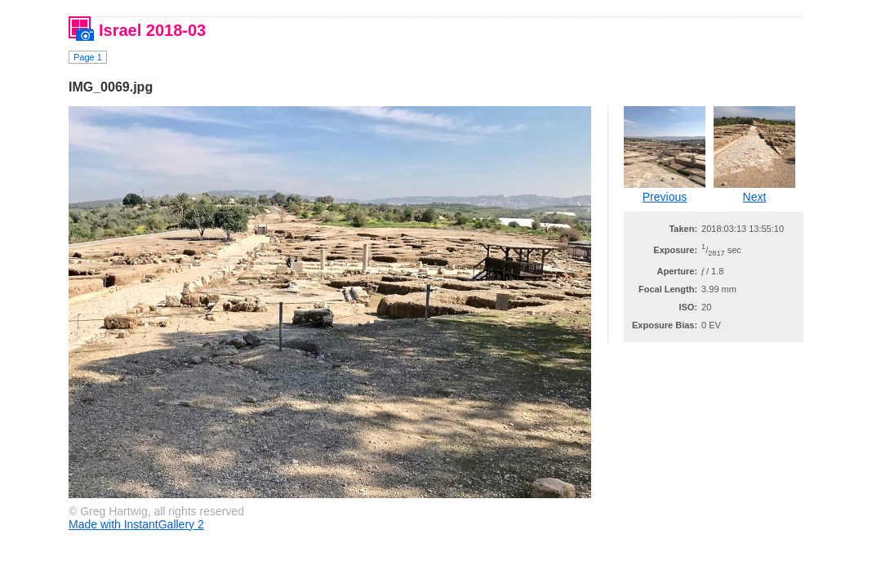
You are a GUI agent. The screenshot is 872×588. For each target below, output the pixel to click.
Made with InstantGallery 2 (136, 524)
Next (755, 197)
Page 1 (88, 57)
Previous (665, 197)
